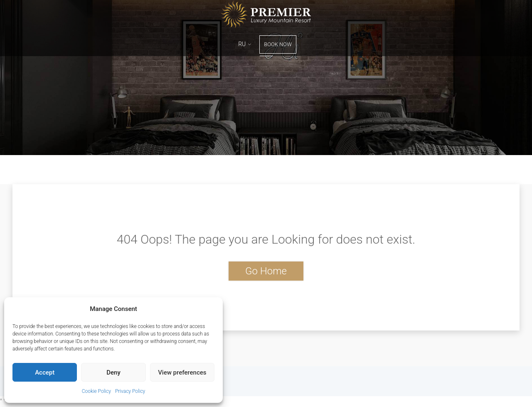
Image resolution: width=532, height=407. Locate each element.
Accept (45, 372)
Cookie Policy (96, 391)
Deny (113, 372)
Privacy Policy (130, 391)
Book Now (278, 44)
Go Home (266, 271)
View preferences (182, 372)
